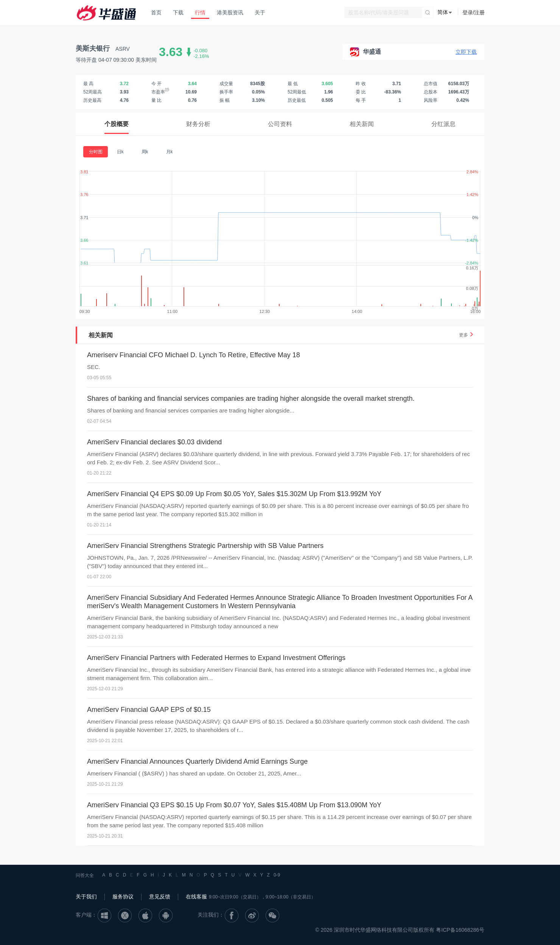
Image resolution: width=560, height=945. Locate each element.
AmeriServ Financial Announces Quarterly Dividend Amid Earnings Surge (197, 761)
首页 (156, 12)
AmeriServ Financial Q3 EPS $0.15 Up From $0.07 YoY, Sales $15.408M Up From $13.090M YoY (234, 805)
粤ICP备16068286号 (460, 930)
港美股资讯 (230, 12)
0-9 (277, 875)
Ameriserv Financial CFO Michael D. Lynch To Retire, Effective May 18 (194, 355)
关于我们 (86, 897)
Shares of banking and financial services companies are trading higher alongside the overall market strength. (251, 399)
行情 (200, 12)
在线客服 (196, 897)
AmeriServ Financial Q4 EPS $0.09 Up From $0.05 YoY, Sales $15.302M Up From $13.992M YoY (234, 494)
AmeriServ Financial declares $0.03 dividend (154, 442)
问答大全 (85, 875)
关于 (260, 12)
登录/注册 (474, 12)
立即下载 (466, 52)
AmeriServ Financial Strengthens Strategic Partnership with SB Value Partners (205, 546)
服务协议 (123, 897)
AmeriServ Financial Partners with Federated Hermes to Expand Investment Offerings (216, 658)
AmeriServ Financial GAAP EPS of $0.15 (149, 710)
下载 (178, 12)
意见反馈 (160, 897)
